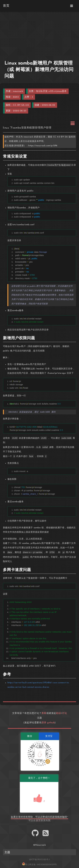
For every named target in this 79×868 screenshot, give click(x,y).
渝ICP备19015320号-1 (40, 860)
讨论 (64, 713)
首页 (38, 821)
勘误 (59, 713)
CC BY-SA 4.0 (21, 105)
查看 (44, 713)
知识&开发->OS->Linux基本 (51, 91)
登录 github (48, 723)
